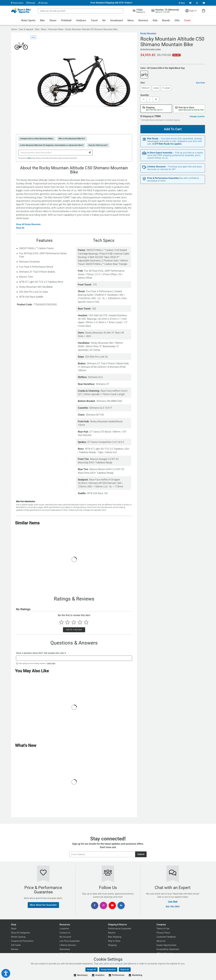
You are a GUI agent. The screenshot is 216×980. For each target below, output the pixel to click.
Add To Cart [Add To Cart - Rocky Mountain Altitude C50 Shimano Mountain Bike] (172, 128)
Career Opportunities (166, 945)
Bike (42, 20)
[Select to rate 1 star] (61, 622)
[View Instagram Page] (197, 3)
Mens (131, 20)
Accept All (91, 970)
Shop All (20, 228)
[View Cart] (204, 11)
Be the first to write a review (150, 49)
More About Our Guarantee (43, 905)
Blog (181, 3)
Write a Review (74, 630)
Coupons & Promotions (22, 941)
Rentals (31, 3)
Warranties (65, 949)
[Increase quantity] (156, 99)
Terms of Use (163, 929)
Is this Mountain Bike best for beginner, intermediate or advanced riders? (52, 145)
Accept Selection (108, 970)
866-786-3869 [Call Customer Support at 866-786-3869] (173, 907)
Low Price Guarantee (69, 941)
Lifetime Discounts (156, 167)
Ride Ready (153, 139)
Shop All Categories (20, 933)
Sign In (191, 11)
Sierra (29, 158)
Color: (162, 68)
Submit (141, 854)
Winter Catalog (18, 937)
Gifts (177, 20)
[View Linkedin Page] (121, 905)
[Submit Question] (90, 153)
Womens (143, 20)
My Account (65, 937)
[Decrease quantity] (144, 99)
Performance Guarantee (120, 929)
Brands (166, 20)
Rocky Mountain (148, 34)
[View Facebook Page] (190, 3)
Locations (64, 929)
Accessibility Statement (168, 949)
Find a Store (17, 3)
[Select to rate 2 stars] (68, 622)
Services (43, 3)
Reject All (125, 970)
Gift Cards (16, 945)
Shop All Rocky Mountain (28, 224)
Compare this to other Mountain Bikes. (37, 139)
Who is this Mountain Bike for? (72, 139)
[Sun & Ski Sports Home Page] (21, 11)
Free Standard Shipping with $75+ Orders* (111, 3)
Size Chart (201, 83)
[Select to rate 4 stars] (80, 622)
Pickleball (66, 20)
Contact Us (65, 933)
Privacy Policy (163, 933)
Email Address (69, 851)
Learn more (51, 663)
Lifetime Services (68, 945)
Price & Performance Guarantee (163, 178)
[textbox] (74, 658)
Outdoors (81, 20)
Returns (112, 933)
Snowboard (116, 20)
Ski (104, 20)
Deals (187, 20)
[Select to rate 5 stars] (86, 622)
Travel (94, 20)
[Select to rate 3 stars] (74, 622)
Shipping (112, 945)
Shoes (53, 20)
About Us (161, 941)
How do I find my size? (98, 145)
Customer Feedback (166, 937)
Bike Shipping (115, 937)
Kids (155, 20)
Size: (143, 83)
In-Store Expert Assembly (160, 153)
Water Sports (28, 20)
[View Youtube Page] (204, 3)
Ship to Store (114, 941)
